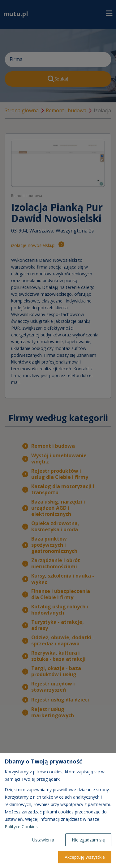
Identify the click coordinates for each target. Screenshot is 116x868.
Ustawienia (43, 840)
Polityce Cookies (21, 827)
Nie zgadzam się (88, 840)
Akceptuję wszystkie (85, 857)
